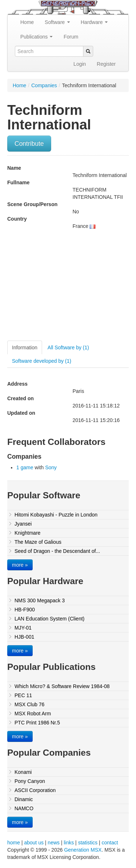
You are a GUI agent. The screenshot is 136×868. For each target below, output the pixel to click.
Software (57, 22)
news (54, 843)
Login (80, 64)
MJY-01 (23, 628)
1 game (25, 467)
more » (20, 565)
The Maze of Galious (38, 542)
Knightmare (28, 533)
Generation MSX (83, 850)
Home (27, 22)
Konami (23, 772)
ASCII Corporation (35, 790)
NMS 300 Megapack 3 (40, 600)
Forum (71, 37)
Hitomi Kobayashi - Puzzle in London (56, 515)
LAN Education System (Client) (50, 619)
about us (34, 843)
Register (106, 64)
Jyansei (23, 524)
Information (25, 347)
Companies (44, 85)
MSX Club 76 (29, 704)
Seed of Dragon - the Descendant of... (57, 551)
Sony (51, 467)
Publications (36, 37)
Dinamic (24, 799)
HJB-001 (24, 637)
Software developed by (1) (42, 361)
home (14, 843)
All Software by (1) (68, 347)
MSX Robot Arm (33, 714)
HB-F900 (25, 610)
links (69, 843)
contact (110, 843)
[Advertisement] (68, 288)
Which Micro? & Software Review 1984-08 (62, 686)
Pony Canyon (30, 781)
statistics (88, 843)
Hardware (94, 22)
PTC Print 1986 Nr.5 (37, 723)
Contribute (29, 144)
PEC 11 (23, 695)
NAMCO (24, 808)
